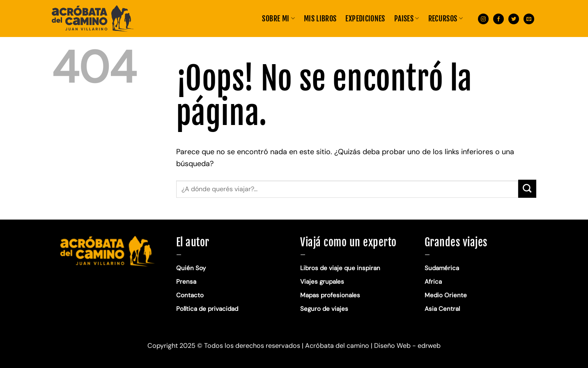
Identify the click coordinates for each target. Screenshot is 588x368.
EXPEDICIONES (365, 19)
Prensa (186, 282)
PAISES (407, 19)
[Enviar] (527, 189)
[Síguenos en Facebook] (498, 18)
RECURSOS (446, 19)
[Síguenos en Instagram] (483, 18)
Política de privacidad (208, 309)
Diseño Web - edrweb (407, 346)
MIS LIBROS (320, 19)
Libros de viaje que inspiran (340, 268)
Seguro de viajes (324, 309)
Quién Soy (191, 268)
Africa (433, 282)
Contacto (190, 295)
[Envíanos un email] (529, 18)
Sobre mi (278, 19)
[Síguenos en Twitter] (514, 18)
